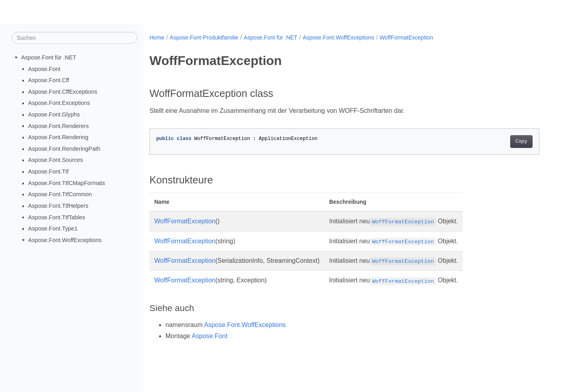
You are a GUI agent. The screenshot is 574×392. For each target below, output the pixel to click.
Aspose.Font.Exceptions (59, 103)
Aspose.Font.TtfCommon (60, 194)
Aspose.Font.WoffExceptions (65, 240)
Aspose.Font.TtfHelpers (58, 206)
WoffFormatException (406, 37)
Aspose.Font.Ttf (49, 171)
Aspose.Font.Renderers (59, 126)
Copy (521, 142)
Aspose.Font (44, 69)
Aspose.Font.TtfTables (57, 217)
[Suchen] (74, 38)
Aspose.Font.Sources (56, 160)
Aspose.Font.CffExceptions (63, 92)
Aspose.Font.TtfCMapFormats (67, 183)
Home (157, 37)
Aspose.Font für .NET (49, 57)
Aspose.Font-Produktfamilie (204, 37)
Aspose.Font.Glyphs (54, 114)
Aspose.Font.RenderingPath (64, 149)
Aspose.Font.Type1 (53, 229)
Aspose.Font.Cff (49, 80)
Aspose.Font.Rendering (58, 137)
